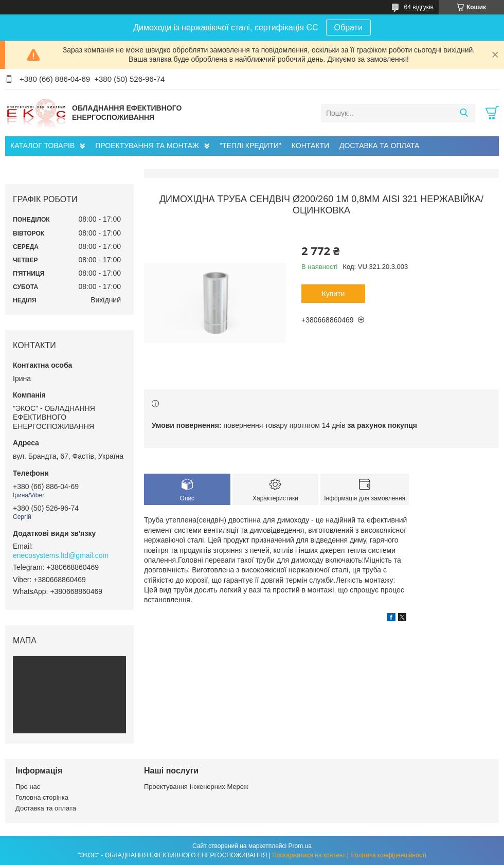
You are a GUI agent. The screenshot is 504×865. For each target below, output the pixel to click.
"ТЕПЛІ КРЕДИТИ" (250, 146)
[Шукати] (464, 113)
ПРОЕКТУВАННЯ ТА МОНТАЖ (147, 146)
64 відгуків (419, 7)
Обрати (348, 28)
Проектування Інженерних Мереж (196, 787)
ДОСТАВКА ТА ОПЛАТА (379, 146)
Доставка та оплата (46, 808)
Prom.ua (300, 846)
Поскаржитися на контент (309, 855)
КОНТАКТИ (310, 146)
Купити (334, 294)
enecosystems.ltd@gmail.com (61, 555)
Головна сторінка (42, 797)
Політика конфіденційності (388, 855)
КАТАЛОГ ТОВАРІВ (42, 146)
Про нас (28, 787)
